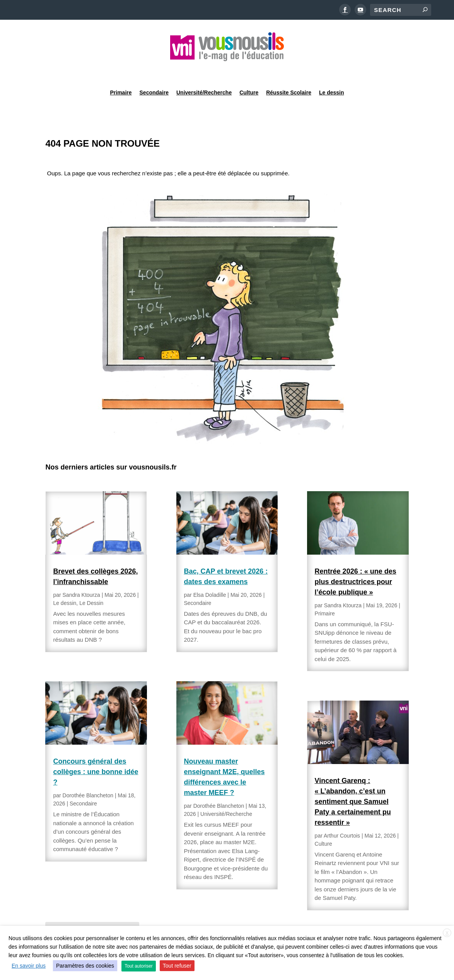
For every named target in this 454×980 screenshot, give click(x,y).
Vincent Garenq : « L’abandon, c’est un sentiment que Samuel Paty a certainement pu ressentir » (353, 782)
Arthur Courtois (342, 816)
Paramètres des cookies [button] (85, 966)
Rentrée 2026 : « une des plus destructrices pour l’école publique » (356, 562)
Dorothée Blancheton (88, 776)
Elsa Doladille (210, 575)
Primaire (121, 71)
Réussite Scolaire (289, 71)
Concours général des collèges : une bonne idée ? (96, 752)
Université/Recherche (204, 71)
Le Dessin (91, 583)
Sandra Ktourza (81, 575)
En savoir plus (29, 966)
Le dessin (332, 71)
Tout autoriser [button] (139, 966)
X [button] (447, 933)
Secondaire (154, 71)
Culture (249, 71)
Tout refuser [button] (177, 966)
